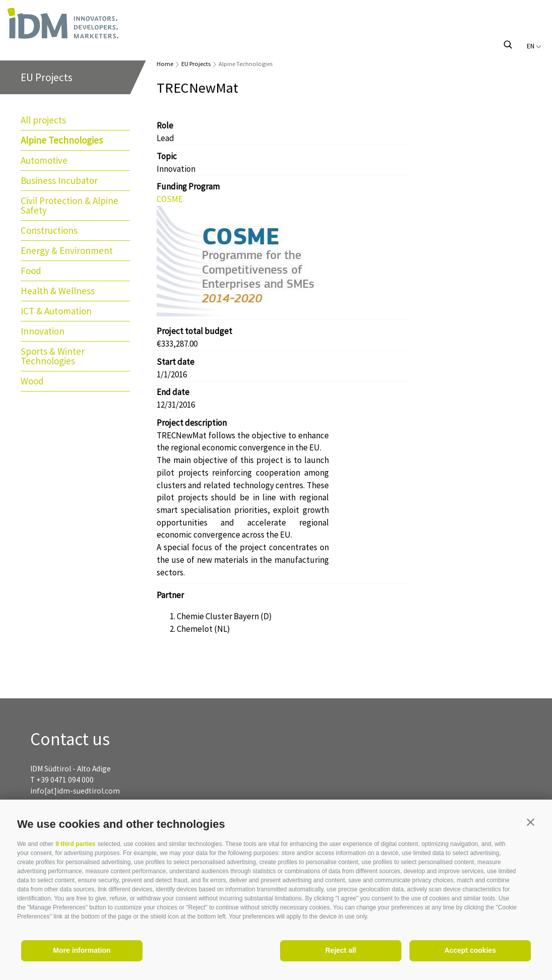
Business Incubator (59, 180)
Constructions (49, 230)
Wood (32, 381)
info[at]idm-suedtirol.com (75, 791)
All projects (43, 120)
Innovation (43, 331)
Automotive (44, 160)
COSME (170, 199)
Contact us (70, 739)
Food (31, 271)
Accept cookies (470, 950)
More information (82, 950)
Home (165, 64)
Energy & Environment (67, 250)
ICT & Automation (56, 311)
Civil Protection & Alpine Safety (70, 205)
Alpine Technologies (62, 140)
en (534, 46)
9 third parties (75, 844)
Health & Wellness (58, 291)
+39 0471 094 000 (65, 780)
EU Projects (196, 64)
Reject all (341, 950)
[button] (531, 822)
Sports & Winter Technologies (53, 356)
